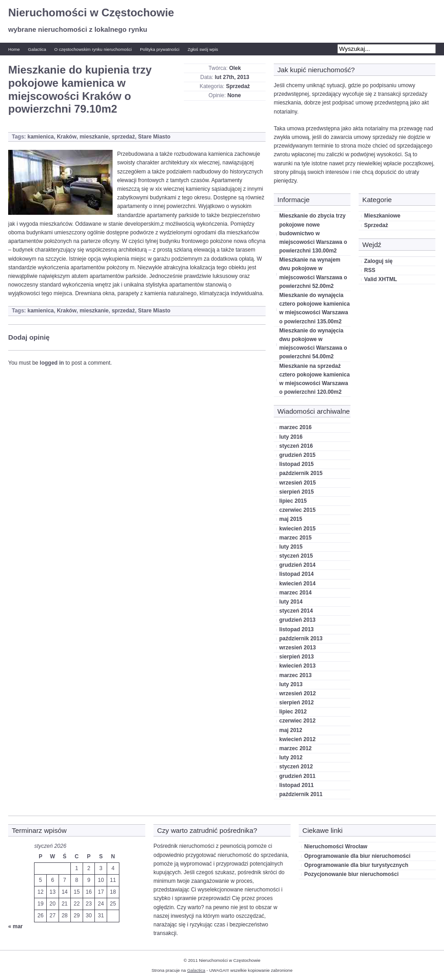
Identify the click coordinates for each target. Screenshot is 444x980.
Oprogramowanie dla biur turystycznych (356, 865)
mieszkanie (94, 137)
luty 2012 (291, 757)
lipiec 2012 (293, 712)
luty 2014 (291, 602)
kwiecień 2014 (297, 584)
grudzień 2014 (297, 565)
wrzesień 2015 (298, 483)
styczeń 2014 (296, 611)
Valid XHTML (381, 279)
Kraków (67, 137)
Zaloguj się (378, 261)
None (234, 95)
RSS (370, 270)
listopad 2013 (296, 629)
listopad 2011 (296, 785)
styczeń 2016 (296, 446)
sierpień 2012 (296, 703)
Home (14, 49)
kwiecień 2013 (297, 666)
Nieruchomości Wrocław (336, 846)
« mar (15, 926)
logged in (52, 363)
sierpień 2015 (296, 492)
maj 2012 (291, 730)
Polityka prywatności (160, 49)
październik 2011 (301, 794)
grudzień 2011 (297, 776)
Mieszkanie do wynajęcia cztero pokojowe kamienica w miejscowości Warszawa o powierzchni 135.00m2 (314, 308)
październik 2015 (301, 473)
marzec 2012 (295, 748)
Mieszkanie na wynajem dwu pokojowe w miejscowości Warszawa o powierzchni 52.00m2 (313, 273)
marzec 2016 (295, 427)
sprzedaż (123, 137)
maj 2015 (291, 519)
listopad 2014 (296, 574)
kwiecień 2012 (297, 739)
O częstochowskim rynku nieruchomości (93, 49)
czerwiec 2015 (297, 510)
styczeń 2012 (296, 767)
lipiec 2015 (293, 501)
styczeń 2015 (296, 556)
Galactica (37, 49)
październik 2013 (301, 638)
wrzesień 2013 (298, 648)
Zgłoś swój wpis (203, 49)
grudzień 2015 (297, 455)
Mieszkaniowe (382, 216)
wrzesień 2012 (298, 693)
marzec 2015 (295, 538)
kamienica (40, 137)
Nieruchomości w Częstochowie (91, 12)
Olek (235, 68)
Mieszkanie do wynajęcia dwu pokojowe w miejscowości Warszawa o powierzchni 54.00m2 (313, 344)
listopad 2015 (296, 464)
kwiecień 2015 (297, 529)
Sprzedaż (238, 86)
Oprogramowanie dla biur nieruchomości (357, 856)
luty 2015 (291, 547)
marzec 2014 (295, 593)
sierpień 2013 (296, 657)
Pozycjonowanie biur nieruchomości (351, 874)
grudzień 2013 (297, 620)
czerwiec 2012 (297, 721)
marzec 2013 (295, 675)
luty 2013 (291, 684)
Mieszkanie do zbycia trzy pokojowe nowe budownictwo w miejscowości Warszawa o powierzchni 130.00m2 (313, 233)
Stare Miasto (154, 137)
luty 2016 (291, 437)
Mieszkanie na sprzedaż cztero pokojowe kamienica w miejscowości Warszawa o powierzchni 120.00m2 (314, 379)
